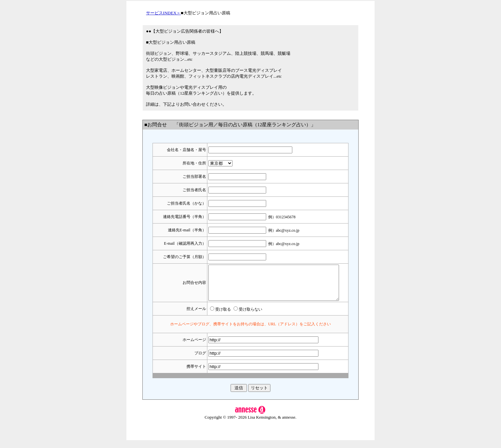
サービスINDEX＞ (163, 13)
